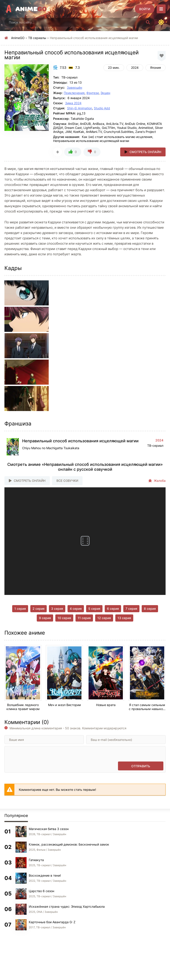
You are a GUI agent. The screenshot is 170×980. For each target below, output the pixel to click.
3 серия (57, 609)
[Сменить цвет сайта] (161, 22)
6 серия (113, 609)
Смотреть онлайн (145, 152)
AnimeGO (18, 38)
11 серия (84, 618)
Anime (31, 9)
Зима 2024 (73, 103)
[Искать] (148, 22)
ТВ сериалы (37, 38)
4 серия (76, 609)
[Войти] (145, 9)
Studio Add (102, 108)
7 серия (131, 609)
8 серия (150, 609)
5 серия (94, 609)
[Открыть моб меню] (161, 9)
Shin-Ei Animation (80, 108)
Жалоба (157, 481)
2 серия (39, 609)
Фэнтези (93, 93)
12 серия (104, 618)
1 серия (20, 609)
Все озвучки (67, 481)
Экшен (105, 93)
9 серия (45, 618)
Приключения (74, 93)
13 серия (124, 618)
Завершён (74, 88)
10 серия (64, 618)
